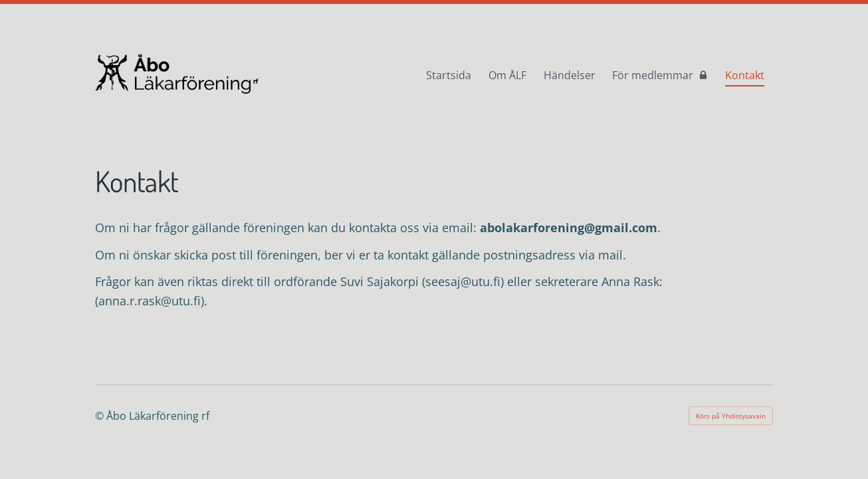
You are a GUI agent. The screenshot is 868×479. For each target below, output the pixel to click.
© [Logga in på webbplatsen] (101, 416)
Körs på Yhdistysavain (731, 416)
